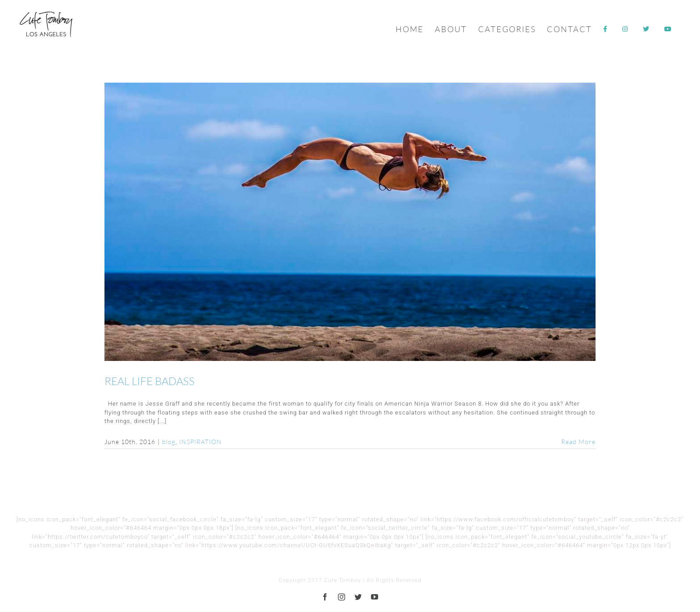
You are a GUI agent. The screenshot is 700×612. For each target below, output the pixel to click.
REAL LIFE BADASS (150, 381)
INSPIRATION (200, 442)
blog (169, 442)
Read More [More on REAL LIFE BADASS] (578, 442)
